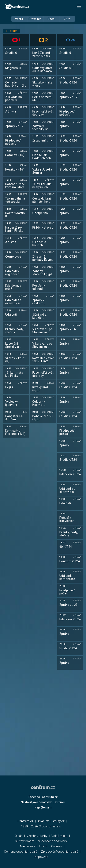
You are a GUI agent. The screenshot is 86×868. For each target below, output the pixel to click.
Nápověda (41, 857)
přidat (12, 31)
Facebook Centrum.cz (43, 797)
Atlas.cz (43, 821)
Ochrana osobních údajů (21, 852)
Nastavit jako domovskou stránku (43, 802)
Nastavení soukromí (34, 846)
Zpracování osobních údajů (60, 852)
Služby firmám (25, 841)
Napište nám (43, 807)
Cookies (57, 846)
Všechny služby (37, 836)
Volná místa (59, 836)
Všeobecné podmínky (53, 841)
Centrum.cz (26, 821)
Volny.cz (59, 821)
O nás (19, 836)
